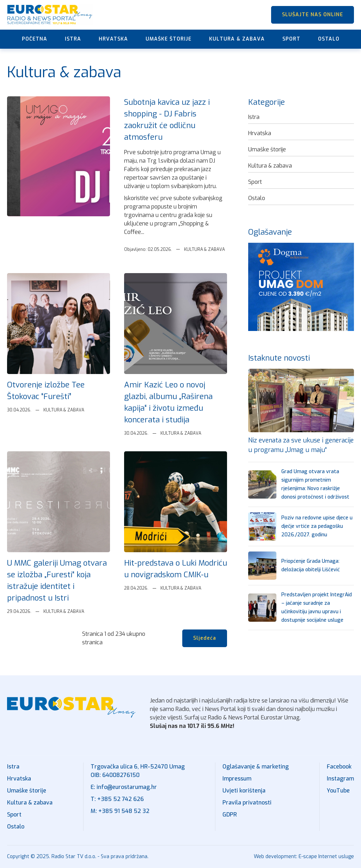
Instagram (340, 779)
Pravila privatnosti (247, 803)
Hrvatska (113, 39)
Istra (73, 39)
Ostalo (329, 39)
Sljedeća (205, 638)
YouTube (338, 791)
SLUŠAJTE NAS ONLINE (313, 15)
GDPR (230, 815)
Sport (291, 39)
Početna (35, 39)
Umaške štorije (169, 39)
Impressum (237, 779)
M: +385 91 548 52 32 (120, 811)
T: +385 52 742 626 (117, 799)
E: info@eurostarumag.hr (124, 787)
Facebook (339, 767)
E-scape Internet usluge (326, 857)
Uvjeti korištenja (244, 791)
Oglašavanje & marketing (256, 767)
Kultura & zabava (237, 39)
